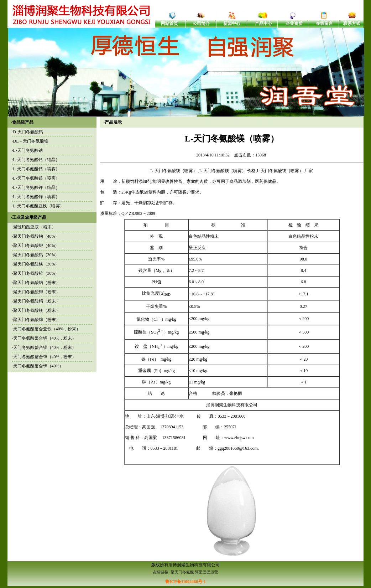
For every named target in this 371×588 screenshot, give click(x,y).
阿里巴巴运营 (207, 572)
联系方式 (352, 24)
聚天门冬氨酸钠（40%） (36, 236)
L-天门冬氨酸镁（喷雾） (36, 178)
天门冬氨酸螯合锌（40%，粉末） (45, 357)
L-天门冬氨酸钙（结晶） (36, 160)
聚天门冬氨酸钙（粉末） (37, 301)
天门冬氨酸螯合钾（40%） (38, 366)
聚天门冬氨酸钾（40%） (36, 246)
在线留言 (324, 24)
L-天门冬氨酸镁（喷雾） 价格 (228, 171)
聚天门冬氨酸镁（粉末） (37, 310)
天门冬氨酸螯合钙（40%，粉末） (45, 338)
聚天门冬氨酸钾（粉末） (37, 292)
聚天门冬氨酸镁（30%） (36, 264)
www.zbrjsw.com (239, 438)
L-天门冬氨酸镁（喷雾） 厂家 (285, 171)
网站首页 (169, 24)
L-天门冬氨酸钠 (28, 150)
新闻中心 (232, 24)
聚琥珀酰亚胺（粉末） (35, 227)
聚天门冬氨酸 (182, 572)
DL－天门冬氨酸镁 (31, 141)
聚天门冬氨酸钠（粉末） (37, 283)
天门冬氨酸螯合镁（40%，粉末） (45, 347)
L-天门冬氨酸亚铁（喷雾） (39, 206)
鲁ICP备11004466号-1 (185, 582)
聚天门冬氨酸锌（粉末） (37, 320)
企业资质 (294, 24)
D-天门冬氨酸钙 (28, 132)
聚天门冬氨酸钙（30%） (36, 255)
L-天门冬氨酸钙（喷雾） (36, 169)
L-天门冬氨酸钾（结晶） (36, 187)
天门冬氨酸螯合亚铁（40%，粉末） (47, 329)
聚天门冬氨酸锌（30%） (36, 273)
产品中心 (263, 24)
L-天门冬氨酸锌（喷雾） (36, 197)
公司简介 (201, 24)
